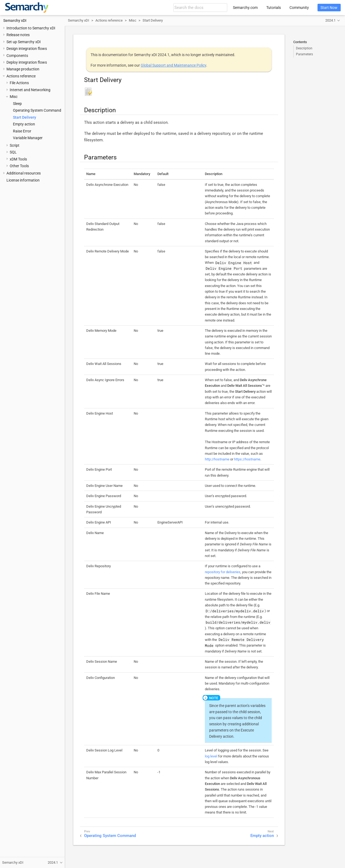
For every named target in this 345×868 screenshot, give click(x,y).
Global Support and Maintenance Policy (173, 65)
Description (304, 48)
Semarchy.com (245, 8)
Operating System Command (37, 110)
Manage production (23, 69)
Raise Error (22, 131)
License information (23, 180)
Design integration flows (27, 49)
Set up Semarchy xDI (24, 42)
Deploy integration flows (27, 62)
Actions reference (21, 76)
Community (299, 8)
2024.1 (330, 20)
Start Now (329, 8)
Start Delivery (25, 117)
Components (17, 56)
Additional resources (24, 173)
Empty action (24, 124)
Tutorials (274, 8)
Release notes (18, 35)
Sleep (17, 104)
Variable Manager (28, 138)
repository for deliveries (223, 572)
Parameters (304, 54)
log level (211, 756)
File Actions (19, 83)
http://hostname (217, 459)
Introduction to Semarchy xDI (31, 28)
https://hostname (247, 459)
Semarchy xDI (15, 20)
